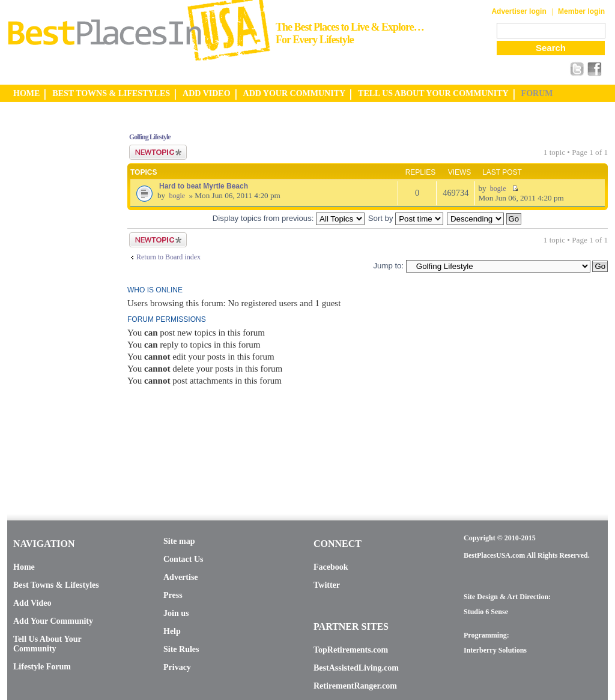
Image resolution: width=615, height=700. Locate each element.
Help (172, 631)
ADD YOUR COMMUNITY (295, 93)
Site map (179, 541)
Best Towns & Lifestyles (56, 585)
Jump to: (388, 266)
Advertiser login (519, 11)
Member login (581, 11)
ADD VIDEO (206, 93)
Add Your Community (53, 621)
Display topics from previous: (289, 218)
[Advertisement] (55, 302)
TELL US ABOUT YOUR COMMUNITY (433, 93)
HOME (26, 93)
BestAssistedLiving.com (356, 668)
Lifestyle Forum (42, 667)
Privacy (177, 667)
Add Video (32, 603)
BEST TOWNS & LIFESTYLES (111, 93)
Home (24, 567)
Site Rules (181, 649)
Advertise (181, 577)
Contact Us (183, 559)
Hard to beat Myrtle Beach (204, 186)
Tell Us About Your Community (47, 644)
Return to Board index (168, 257)
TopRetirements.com (351, 650)
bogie (177, 196)
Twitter (327, 585)
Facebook (331, 567)
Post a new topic (158, 152)
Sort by (406, 218)
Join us (176, 613)
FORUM (537, 93)
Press (173, 595)
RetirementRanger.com (355, 686)
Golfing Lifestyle (150, 137)
